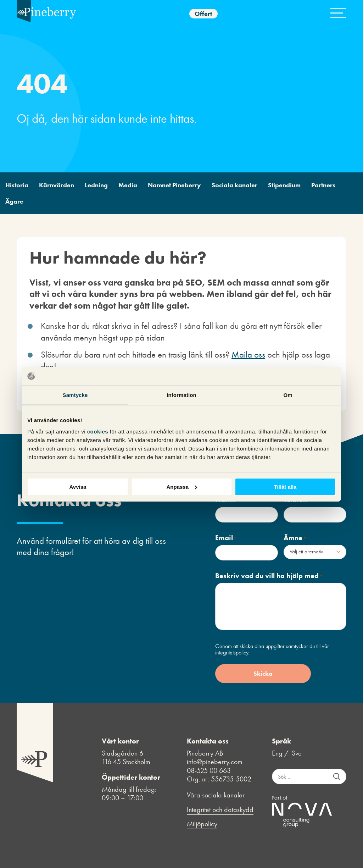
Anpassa (182, 486)
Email (226, 538)
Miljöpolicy (202, 824)
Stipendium (284, 185)
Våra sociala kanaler (216, 795)
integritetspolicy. (232, 653)
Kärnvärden (57, 185)
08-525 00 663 (209, 770)
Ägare (14, 201)
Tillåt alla (285, 486)
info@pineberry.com (215, 762)
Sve (297, 753)
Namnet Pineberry (174, 185)
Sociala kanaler (234, 185)
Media (128, 185)
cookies (99, 431)
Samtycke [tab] (75, 395)
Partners (323, 185)
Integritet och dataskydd (220, 810)
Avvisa (78, 486)
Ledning (96, 185)
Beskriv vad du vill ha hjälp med (269, 576)
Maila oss (248, 355)
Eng (277, 753)
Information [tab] (181, 395)
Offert (203, 14)
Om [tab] (288, 395)
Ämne (295, 538)
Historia (17, 185)
